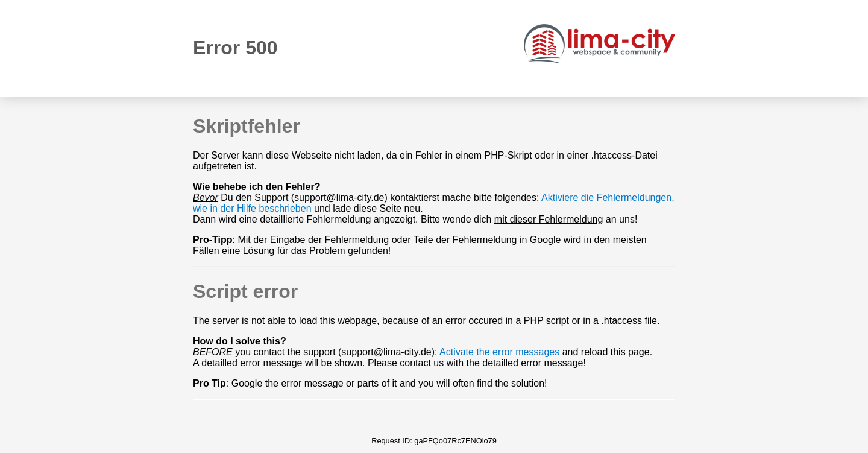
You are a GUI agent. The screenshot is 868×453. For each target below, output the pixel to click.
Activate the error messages (499, 352)
